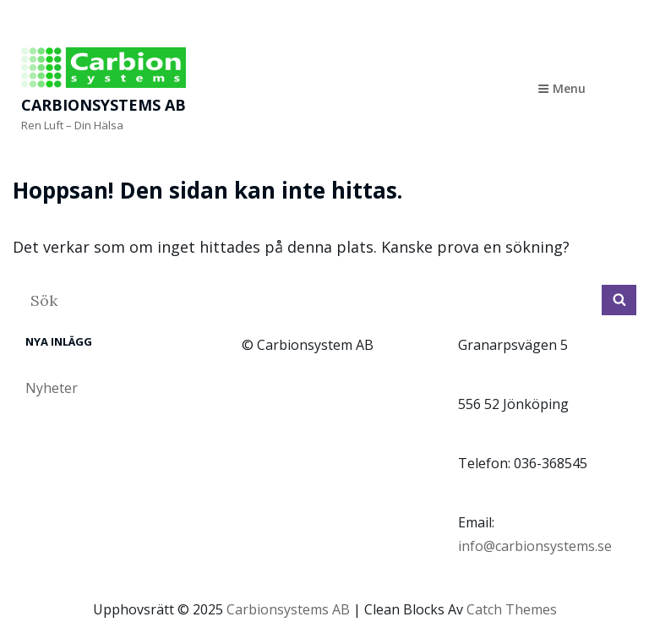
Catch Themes (512, 609)
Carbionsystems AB (104, 105)
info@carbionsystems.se (535, 546)
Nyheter (52, 388)
